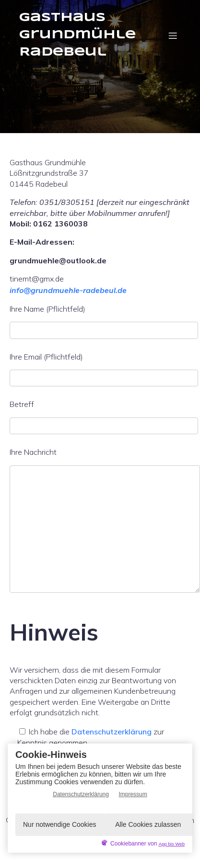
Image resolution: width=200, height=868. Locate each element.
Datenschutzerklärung (112, 732)
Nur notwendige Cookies (60, 824)
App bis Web (172, 844)
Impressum (133, 794)
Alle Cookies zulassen (148, 824)
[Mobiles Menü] (173, 35)
